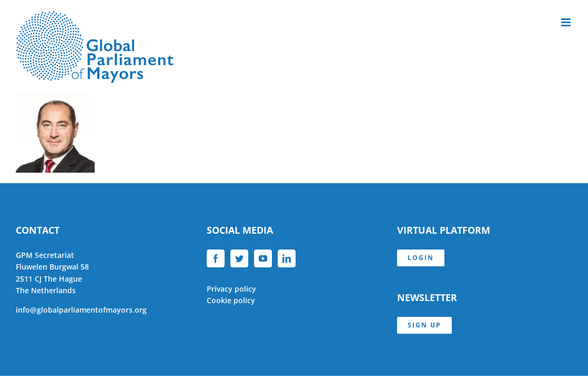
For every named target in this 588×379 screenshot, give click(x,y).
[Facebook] (216, 258)
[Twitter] (239, 258)
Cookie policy (231, 300)
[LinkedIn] (287, 258)
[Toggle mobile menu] (567, 22)
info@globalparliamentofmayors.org (81, 310)
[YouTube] (263, 258)
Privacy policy (231, 289)
